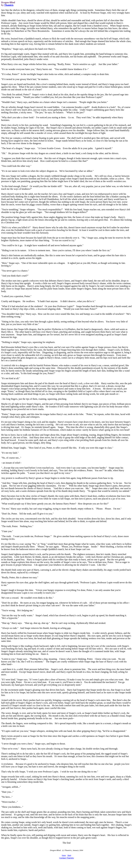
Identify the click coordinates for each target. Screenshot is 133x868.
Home (64, 855)
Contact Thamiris (66, 858)
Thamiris (9, 5)
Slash (69, 855)
